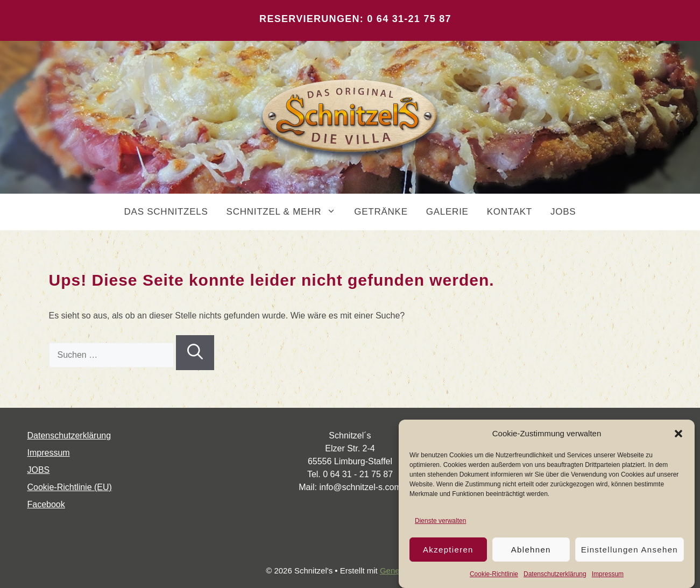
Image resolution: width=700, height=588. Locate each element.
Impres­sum (608, 574)
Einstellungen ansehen (630, 550)
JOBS (563, 212)
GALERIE (447, 212)
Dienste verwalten (440, 521)
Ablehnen (531, 550)
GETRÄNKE (381, 212)
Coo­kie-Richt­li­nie (494, 574)
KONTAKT (510, 212)
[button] (678, 434)
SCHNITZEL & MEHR (286, 212)
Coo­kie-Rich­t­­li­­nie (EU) (70, 487)
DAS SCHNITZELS (166, 212)
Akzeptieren (448, 550)
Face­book (46, 504)
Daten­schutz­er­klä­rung (555, 574)
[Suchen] (195, 353)
